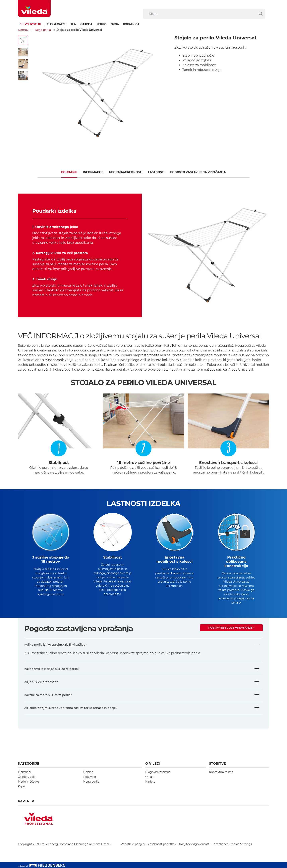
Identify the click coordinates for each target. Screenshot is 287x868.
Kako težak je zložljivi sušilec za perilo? (52, 669)
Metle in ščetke (28, 782)
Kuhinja (86, 24)
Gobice (88, 772)
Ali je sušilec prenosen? (41, 682)
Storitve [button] (217, 764)
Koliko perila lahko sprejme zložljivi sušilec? (56, 645)
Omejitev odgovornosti (194, 844)
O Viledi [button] (153, 764)
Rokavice (90, 777)
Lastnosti (156, 172)
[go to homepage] (34, 8)
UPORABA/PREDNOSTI (126, 172)
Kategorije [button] (29, 764)
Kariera (150, 782)
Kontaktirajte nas (221, 772)
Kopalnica (131, 24)
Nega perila (43, 30)
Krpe (21, 786)
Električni (25, 772)
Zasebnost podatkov (162, 844)
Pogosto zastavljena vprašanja (198, 172)
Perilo (102, 24)
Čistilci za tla (27, 777)
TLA (73, 24)
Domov (23, 30)
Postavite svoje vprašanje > (231, 628)
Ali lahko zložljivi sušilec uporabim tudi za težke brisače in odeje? (71, 708)
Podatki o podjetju (134, 844)
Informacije (93, 172)
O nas (149, 777)
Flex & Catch (57, 24)
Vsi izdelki (33, 24)
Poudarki (69, 172)
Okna (115, 24)
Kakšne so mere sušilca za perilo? (48, 695)
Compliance (220, 844)
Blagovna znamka (158, 772)
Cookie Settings (241, 844)
